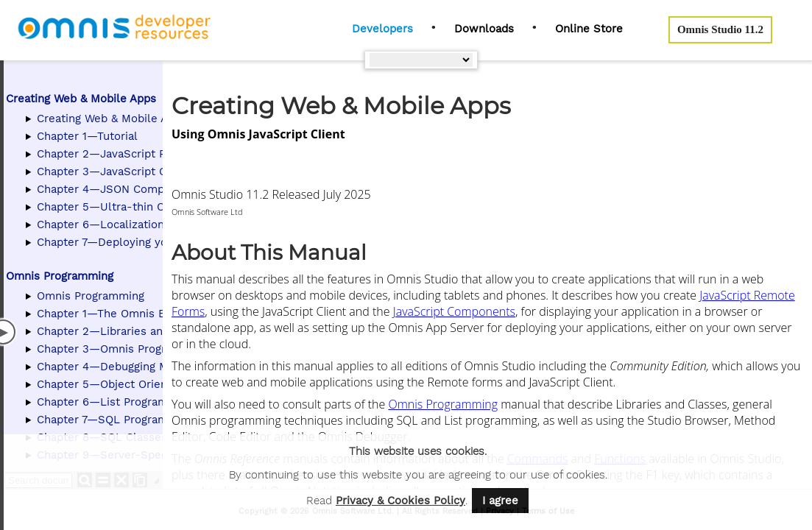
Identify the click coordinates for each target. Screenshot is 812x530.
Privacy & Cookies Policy (400, 501)
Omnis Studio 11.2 (720, 29)
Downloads (484, 29)
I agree (500, 501)
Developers (382, 29)
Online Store (589, 29)
